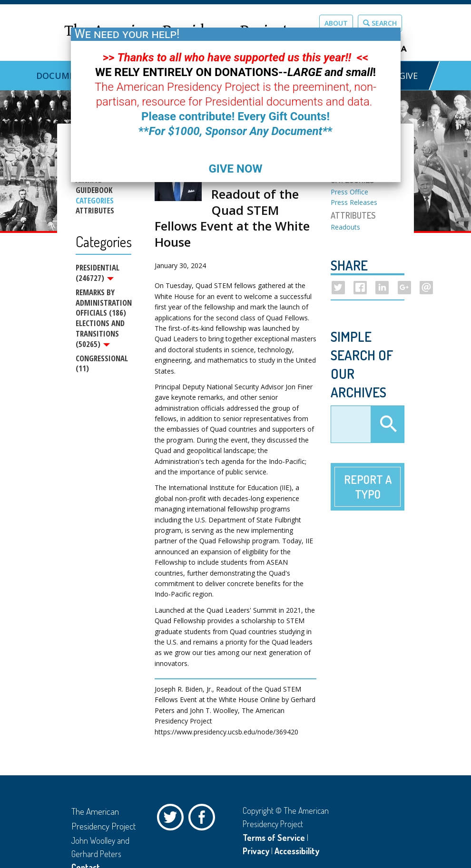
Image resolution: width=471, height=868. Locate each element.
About (336, 23)
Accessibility (297, 851)
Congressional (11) (102, 365)
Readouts (345, 227)
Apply (387, 424)
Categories (95, 201)
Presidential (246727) (98, 273)
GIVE (408, 76)
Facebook (204, 820)
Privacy (256, 851)
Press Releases (354, 202)
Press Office (349, 192)
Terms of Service (274, 838)
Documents (64, 76)
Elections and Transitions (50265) (100, 334)
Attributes (95, 211)
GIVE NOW (235, 169)
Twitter (173, 820)
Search (380, 23)
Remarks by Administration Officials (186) (103, 303)
